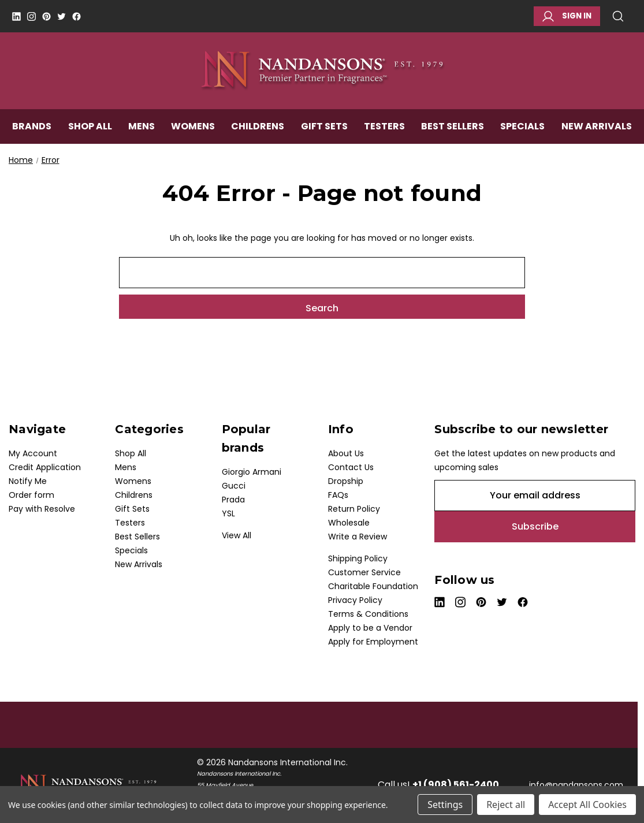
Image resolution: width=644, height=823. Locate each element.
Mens (142, 131)
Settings (445, 805)
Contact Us (351, 467)
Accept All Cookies (587, 805)
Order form (31, 495)
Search (618, 16)
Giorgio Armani (252, 472)
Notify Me (28, 481)
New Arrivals (597, 131)
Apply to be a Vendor (370, 628)
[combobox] (322, 273)
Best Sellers (453, 131)
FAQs (338, 495)
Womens (193, 131)
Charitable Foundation (373, 586)
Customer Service (364, 572)
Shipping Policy (358, 558)
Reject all (506, 805)
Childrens (258, 131)
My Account (33, 453)
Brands (32, 131)
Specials (522, 131)
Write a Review (358, 537)
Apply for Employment (373, 642)
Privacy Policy (355, 600)
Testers (384, 131)
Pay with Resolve (42, 509)
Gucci (234, 486)
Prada (233, 500)
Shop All (90, 131)
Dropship (346, 481)
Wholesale (349, 523)
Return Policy (354, 509)
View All (237, 535)
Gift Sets (324, 131)
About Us (346, 453)
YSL (228, 513)
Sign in (567, 16)
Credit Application (45, 467)
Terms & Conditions (368, 614)
